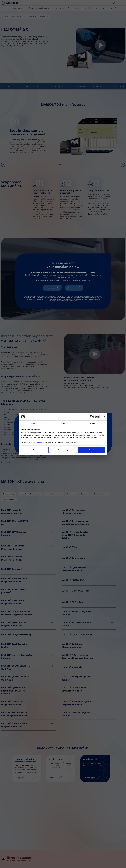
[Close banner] (104, 417)
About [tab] (93, 423)
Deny (35, 450)
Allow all (91, 450)
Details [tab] (63, 423)
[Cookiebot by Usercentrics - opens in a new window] (91, 417)
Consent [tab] (34, 423)
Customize (63, 450)
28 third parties (36, 442)
